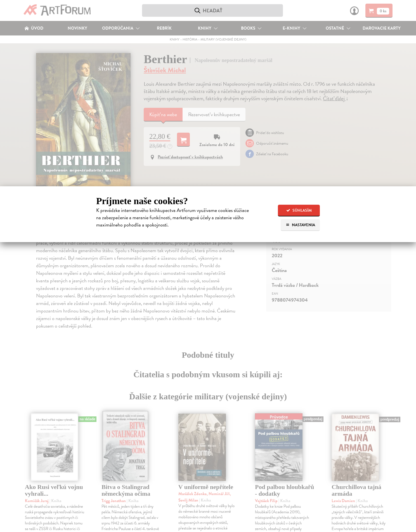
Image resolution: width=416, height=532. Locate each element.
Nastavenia (300, 225)
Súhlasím (299, 210)
